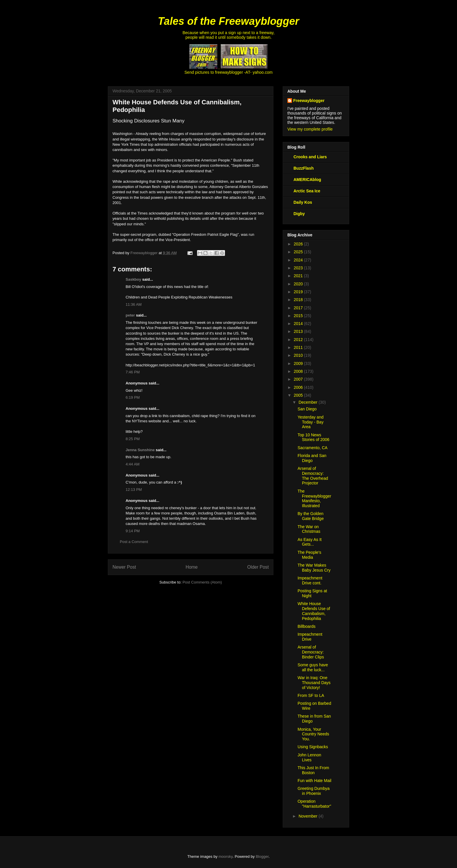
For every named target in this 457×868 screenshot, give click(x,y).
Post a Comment (134, 542)
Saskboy (133, 279)
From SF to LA (311, 695)
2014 (299, 324)
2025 (299, 252)
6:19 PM (133, 397)
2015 (299, 316)
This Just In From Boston (313, 770)
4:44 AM (133, 464)
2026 (299, 244)
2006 (299, 387)
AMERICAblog (307, 180)
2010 (299, 355)
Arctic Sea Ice (307, 191)
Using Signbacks (313, 747)
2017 (299, 308)
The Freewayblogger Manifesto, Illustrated (314, 498)
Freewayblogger (309, 101)
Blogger (262, 856)
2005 (299, 395)
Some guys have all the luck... (313, 667)
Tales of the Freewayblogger (229, 21)
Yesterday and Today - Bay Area (311, 422)
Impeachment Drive (310, 637)
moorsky (226, 856)
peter (130, 315)
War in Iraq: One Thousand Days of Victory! (314, 683)
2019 (299, 292)
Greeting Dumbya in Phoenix (314, 791)
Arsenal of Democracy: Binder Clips (311, 652)
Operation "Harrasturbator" (314, 804)
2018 (299, 300)
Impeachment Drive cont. (310, 580)
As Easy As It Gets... (310, 542)
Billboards (306, 626)
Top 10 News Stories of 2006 (313, 437)
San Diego (307, 409)
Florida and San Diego (312, 458)
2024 (299, 260)
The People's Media (309, 555)
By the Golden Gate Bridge (311, 516)
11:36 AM (134, 304)
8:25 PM (133, 439)
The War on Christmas (309, 529)
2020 (299, 284)
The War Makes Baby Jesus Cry (314, 568)
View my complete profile (310, 129)
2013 (299, 331)
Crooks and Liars (310, 157)
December (308, 402)
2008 (299, 371)
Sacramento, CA (313, 448)
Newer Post (124, 567)
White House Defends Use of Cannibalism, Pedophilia (314, 611)
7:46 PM (133, 372)
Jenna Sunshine (140, 450)
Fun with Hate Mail (314, 781)
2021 (299, 276)
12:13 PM (134, 490)
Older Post (258, 567)
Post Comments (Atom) (202, 582)
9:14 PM (133, 531)
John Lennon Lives (309, 757)
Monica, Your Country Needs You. (313, 734)
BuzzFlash (304, 168)
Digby (299, 214)
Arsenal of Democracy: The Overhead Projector (313, 476)
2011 (299, 347)
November (308, 816)
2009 (299, 363)
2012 (299, 340)
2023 (299, 268)
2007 (299, 379)
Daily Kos (303, 202)
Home (192, 567)
